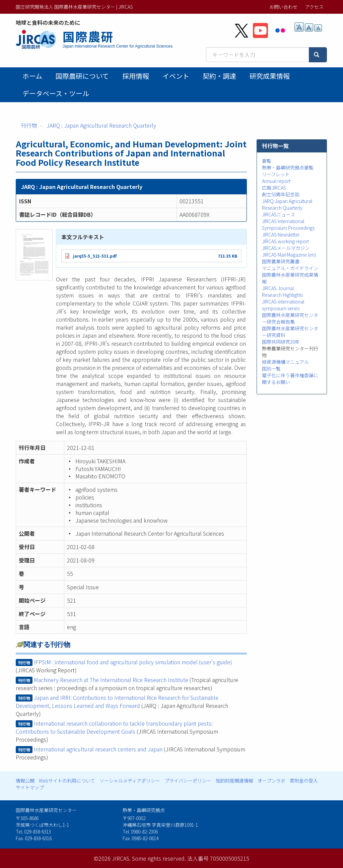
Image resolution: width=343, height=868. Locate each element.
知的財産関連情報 (234, 781)
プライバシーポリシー (188, 781)
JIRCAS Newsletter (281, 235)
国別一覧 (271, 369)
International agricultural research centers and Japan (98, 749)
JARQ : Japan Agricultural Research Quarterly (101, 125)
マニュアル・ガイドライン (290, 268)
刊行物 (29, 125)
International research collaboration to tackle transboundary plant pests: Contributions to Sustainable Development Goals (114, 727)
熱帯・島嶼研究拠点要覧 (288, 168)
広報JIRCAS (274, 188)
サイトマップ (30, 787)
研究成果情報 (270, 76)
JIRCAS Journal (278, 288)
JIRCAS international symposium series (283, 305)
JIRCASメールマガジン (286, 248)
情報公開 (25, 781)
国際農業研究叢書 (281, 261)
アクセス (314, 7)
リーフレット (276, 174)
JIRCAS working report (285, 241)
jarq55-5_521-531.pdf (95, 256)
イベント (176, 76)
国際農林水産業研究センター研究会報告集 (290, 318)
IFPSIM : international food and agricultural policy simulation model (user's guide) (133, 662)
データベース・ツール (56, 93)
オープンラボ (271, 781)
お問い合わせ (283, 7)
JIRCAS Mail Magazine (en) (289, 255)
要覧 (267, 161)
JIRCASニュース (279, 214)
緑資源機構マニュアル (285, 362)
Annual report (276, 181)
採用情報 (136, 76)
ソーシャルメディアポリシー (130, 781)
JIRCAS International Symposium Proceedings (288, 224)
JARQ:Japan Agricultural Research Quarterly (287, 204)
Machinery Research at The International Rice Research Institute (111, 680)
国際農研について (82, 76)
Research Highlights (282, 295)
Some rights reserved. (159, 858)
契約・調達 (219, 76)
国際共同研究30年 (281, 342)
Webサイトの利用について (67, 781)
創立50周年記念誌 (281, 194)
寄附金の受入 (304, 781)
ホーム (32, 76)
